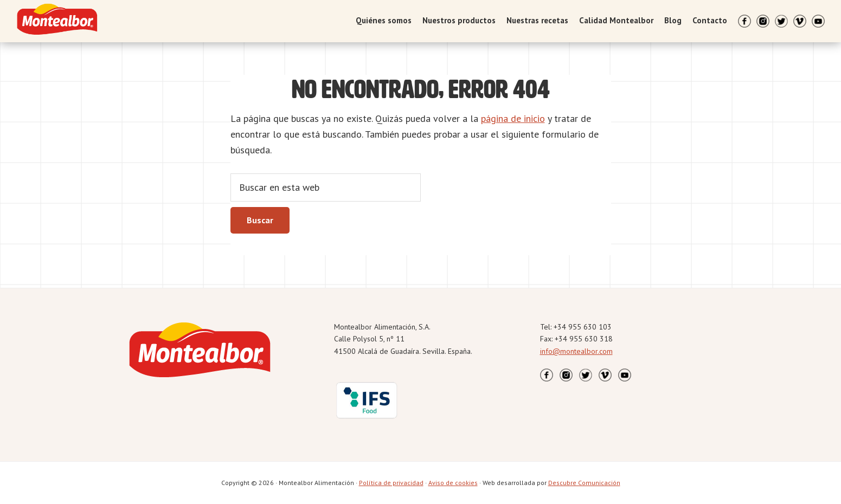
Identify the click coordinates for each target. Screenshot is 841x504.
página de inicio (513, 118)
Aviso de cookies (453, 483)
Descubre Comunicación (584, 483)
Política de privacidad (391, 483)
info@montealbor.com (576, 351)
